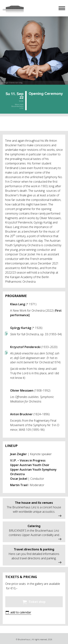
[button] (62, 8)
